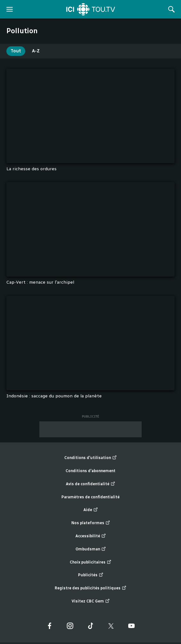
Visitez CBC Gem (91, 601)
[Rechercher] (171, 9)
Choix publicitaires (90, 562)
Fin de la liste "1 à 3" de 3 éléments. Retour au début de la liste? (175, 409)
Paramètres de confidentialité (90, 497)
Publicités (91, 575)
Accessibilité (91, 536)
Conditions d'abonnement (90, 471)
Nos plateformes (91, 523)
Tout (16, 51)
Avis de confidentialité (90, 484)
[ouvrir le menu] (10, 9)
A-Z (36, 51)
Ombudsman (91, 549)
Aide (91, 510)
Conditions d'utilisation (90, 458)
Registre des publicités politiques (90, 588)
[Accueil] (91, 9)
